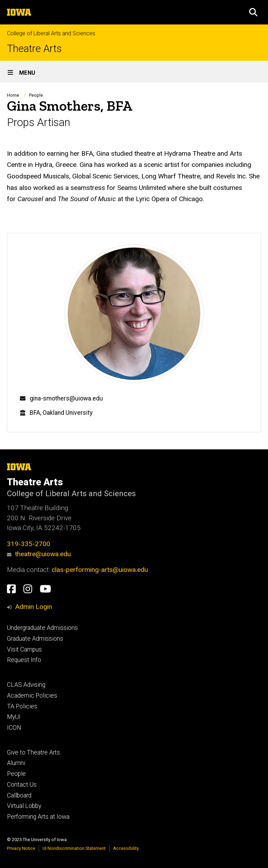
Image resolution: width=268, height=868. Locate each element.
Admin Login (33, 607)
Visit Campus (24, 649)
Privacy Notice (21, 848)
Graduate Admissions (35, 639)
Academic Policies (32, 696)
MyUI (14, 717)
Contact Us (22, 785)
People (36, 95)
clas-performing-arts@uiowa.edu (100, 570)
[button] (253, 12)
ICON (14, 728)
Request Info (24, 660)
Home (13, 95)
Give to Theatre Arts (33, 752)
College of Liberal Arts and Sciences (51, 33)
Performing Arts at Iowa (38, 817)
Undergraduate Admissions (42, 628)
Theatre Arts (34, 49)
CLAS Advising (26, 685)
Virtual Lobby (24, 806)
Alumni (16, 763)
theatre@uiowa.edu (39, 554)
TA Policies (22, 706)
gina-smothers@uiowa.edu (66, 398)
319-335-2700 (29, 544)
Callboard (19, 795)
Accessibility (126, 848)
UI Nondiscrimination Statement (74, 848)
